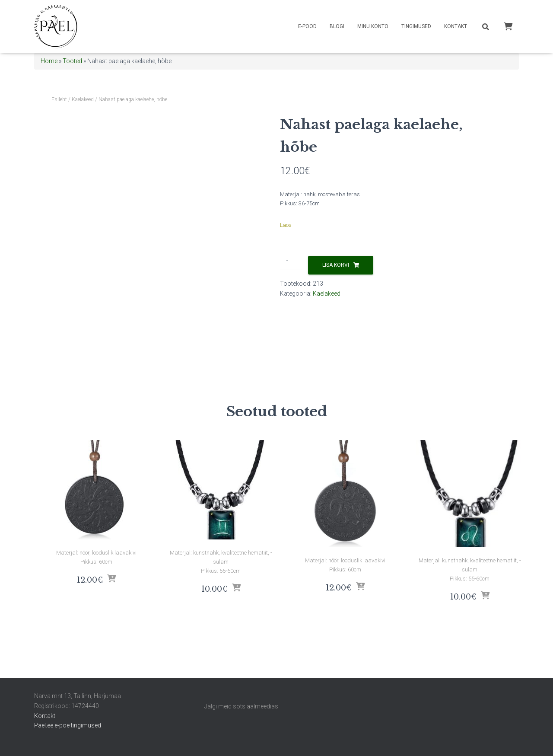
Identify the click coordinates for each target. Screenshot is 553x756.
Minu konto (373, 26)
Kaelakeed (83, 99)
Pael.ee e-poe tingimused (68, 725)
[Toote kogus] (291, 263)
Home (49, 61)
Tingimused (416, 26)
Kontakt (456, 26)
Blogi (337, 26)
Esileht (59, 99)
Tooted (72, 61)
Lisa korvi (336, 265)
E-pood (307, 26)
